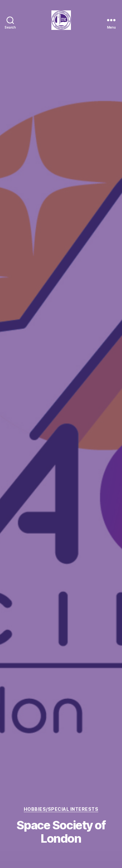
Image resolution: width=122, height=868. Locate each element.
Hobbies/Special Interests (61, 809)
